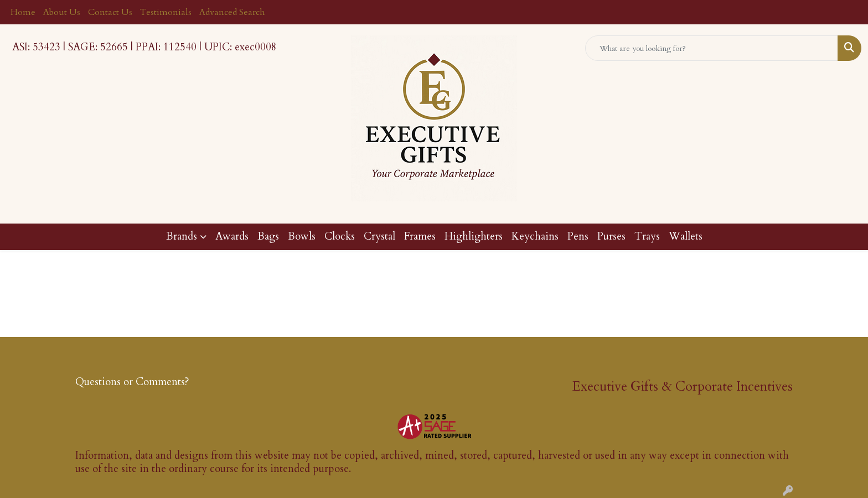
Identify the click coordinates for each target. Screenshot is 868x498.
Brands (182, 237)
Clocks (340, 237)
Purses (611, 237)
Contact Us (110, 12)
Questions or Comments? (132, 382)
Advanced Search (232, 12)
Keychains (535, 237)
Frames (420, 237)
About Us (62, 12)
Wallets (686, 237)
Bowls (302, 237)
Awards (232, 237)
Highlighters (474, 237)
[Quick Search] (712, 48)
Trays (647, 237)
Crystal (379, 237)
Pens (578, 237)
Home (23, 12)
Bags (268, 237)
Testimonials (166, 12)
